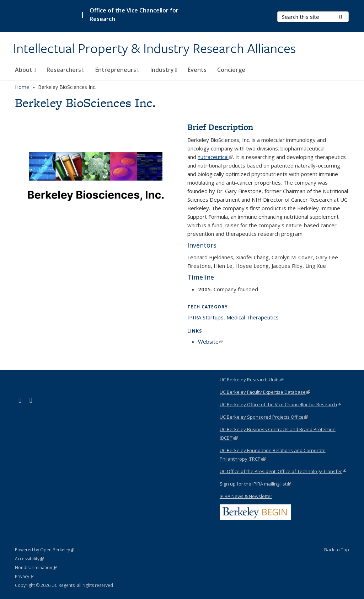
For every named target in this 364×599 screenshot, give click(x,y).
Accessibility (29, 559)
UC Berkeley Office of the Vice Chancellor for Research (280, 404)
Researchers (66, 70)
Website (210, 341)
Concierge (231, 70)
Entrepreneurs (117, 70)
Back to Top (337, 550)
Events (197, 70)
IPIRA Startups (205, 317)
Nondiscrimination (36, 568)
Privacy (24, 576)
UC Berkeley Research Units (252, 380)
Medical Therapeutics (253, 317)
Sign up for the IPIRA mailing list (255, 484)
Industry (164, 70)
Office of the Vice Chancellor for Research (134, 15)
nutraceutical (215, 157)
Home (22, 87)
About (25, 70)
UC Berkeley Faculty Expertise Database (265, 392)
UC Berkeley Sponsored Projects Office (264, 417)
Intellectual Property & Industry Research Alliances (154, 49)
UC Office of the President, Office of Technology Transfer (283, 471)
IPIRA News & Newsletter (246, 496)
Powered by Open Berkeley (45, 550)
